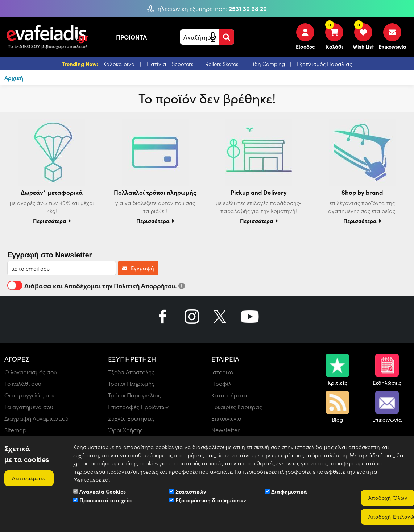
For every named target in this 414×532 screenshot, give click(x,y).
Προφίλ (221, 383)
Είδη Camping (268, 64)
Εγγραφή (138, 268)
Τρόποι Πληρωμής (131, 383)
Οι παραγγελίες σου (30, 395)
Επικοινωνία (226, 418)
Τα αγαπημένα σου (29, 407)
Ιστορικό (222, 372)
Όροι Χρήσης (125, 430)
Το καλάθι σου (23, 383)
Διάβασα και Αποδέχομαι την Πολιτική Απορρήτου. (96, 285)
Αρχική (14, 78)
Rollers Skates (222, 64)
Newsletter (225, 430)
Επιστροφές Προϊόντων (138, 407)
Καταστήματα (229, 395)
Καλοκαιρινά (120, 64)
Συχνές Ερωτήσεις (131, 418)
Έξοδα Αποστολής (131, 372)
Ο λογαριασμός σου (31, 372)
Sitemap (15, 430)
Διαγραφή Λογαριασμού (36, 418)
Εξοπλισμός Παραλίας (324, 64)
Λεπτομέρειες (29, 478)
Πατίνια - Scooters (171, 64)
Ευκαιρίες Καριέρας (237, 407)
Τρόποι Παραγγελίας (134, 395)
